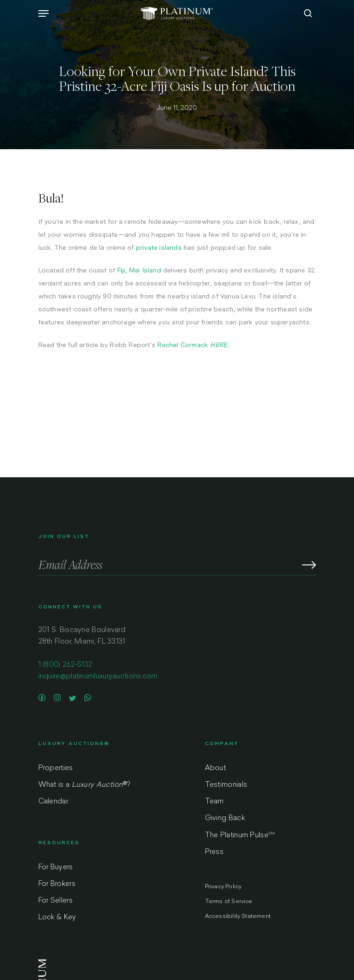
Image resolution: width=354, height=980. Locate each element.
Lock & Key (57, 918)
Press (214, 852)
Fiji (121, 270)
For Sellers (56, 901)
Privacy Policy (224, 887)
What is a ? (84, 785)
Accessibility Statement (238, 917)
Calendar (53, 802)
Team (214, 802)
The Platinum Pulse (240, 835)
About (216, 768)
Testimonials (226, 785)
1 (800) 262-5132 (65, 665)
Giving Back (225, 819)
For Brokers (57, 884)
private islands (159, 247)
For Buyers (56, 868)
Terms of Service (229, 902)
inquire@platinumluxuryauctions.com (98, 677)
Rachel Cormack (183, 345)
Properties (56, 768)
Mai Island (145, 270)
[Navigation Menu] (43, 13)
